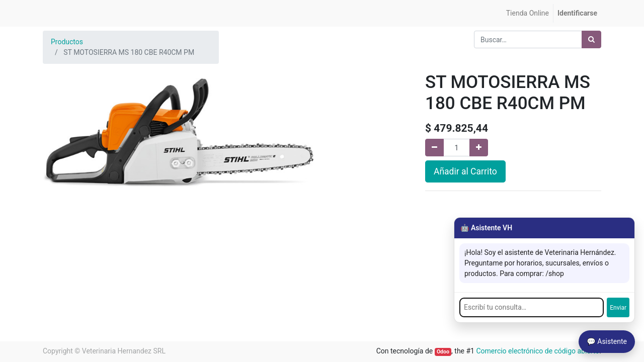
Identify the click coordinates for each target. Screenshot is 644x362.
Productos (67, 42)
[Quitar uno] (434, 148)
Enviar (618, 308)
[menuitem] (528, 13)
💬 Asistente (607, 341)
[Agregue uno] (479, 148)
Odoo (443, 352)
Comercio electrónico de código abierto (538, 351)
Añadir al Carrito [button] (465, 171)
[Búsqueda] (591, 39)
